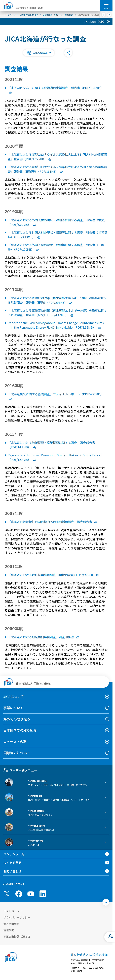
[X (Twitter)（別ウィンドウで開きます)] (7, 894)
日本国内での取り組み (20, 730)
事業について (13, 708)
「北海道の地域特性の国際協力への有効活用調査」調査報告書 (52, 522)
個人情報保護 (11, 924)
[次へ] (109, 15)
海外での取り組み (17, 719)
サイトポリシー (13, 911)
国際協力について (17, 753)
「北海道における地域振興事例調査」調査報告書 (43, 637)
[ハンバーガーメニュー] (106, 4)
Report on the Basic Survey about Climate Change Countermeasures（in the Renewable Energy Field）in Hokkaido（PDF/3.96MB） (56, 325)
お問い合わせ (12, 871)
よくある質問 (12, 863)
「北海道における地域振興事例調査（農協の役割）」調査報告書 (53, 575)
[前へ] (104, 15)
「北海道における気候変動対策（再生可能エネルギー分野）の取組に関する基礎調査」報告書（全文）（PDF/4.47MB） (57, 313)
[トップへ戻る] (106, 902)
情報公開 (9, 930)
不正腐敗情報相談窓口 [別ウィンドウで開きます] (17, 936)
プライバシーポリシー (17, 917)
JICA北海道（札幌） (95, 22)
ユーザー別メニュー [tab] (20, 770)
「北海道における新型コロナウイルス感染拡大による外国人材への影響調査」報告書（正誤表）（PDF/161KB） (57, 169)
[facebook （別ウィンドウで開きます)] (19, 894)
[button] (39, 53)
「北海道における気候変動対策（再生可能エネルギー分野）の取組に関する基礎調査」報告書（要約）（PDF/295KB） (57, 300)
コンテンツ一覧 (14, 854)
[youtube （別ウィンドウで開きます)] (31, 894)
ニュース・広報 (15, 742)
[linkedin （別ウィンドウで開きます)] (43, 894)
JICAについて (14, 696)
